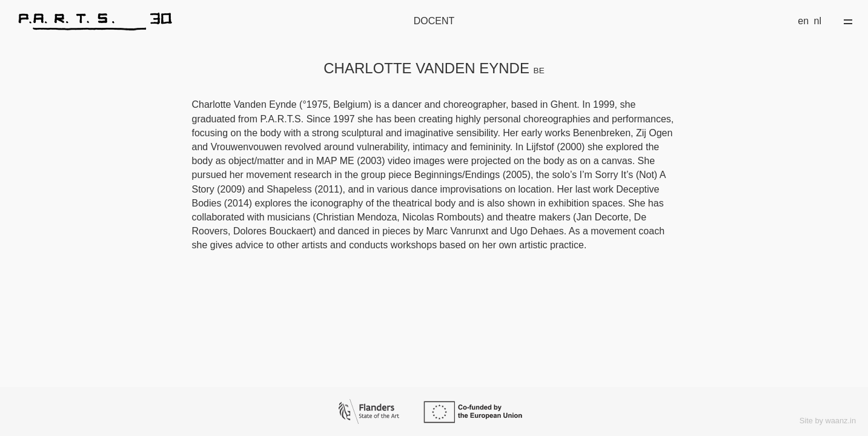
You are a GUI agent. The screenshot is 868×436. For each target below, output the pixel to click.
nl (818, 21)
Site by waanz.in (828, 421)
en (803, 21)
